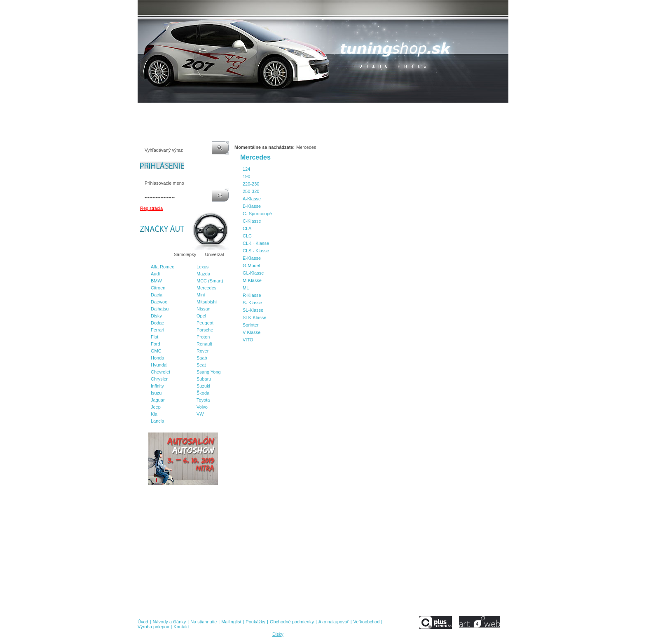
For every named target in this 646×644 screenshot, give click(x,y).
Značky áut (154, 254)
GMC (156, 351)
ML (246, 288)
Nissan (204, 309)
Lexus (202, 267)
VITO (248, 340)
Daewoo (159, 302)
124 (246, 169)
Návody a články (172, 111)
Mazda (203, 274)
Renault (204, 344)
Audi (155, 274)
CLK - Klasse (256, 243)
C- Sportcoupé (257, 214)
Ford (156, 344)
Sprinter (251, 325)
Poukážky (267, 111)
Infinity (157, 386)
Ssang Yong (209, 372)
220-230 (251, 184)
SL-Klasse (253, 310)
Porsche (205, 330)
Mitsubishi (207, 302)
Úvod (143, 111)
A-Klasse (252, 199)
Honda (157, 358)
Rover (202, 351)
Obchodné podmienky (307, 111)
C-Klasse (252, 221)
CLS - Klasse (256, 251)
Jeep (156, 407)
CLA (247, 228)
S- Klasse (252, 303)
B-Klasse (252, 206)
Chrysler (159, 379)
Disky (156, 316)
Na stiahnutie (209, 111)
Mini (201, 295)
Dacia (157, 295)
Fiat (154, 337)
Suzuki (203, 386)
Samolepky (185, 254)
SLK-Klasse (254, 317)
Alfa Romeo (163, 267)
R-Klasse (252, 295)
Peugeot (205, 323)
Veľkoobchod (387, 111)
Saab (202, 358)
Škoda (203, 393)
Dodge (157, 323)
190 (246, 176)
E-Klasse (252, 258)
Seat (201, 365)
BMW (156, 281)
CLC (247, 236)
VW (200, 414)
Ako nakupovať (351, 111)
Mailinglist (240, 111)
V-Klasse (252, 332)
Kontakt (454, 111)
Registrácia (151, 208)
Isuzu (156, 393)
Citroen (158, 288)
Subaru (204, 379)
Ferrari (157, 330)
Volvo (202, 407)
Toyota (203, 400)
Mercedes (206, 288)
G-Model (251, 266)
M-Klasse (252, 280)
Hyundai (159, 365)
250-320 (251, 191)
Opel (201, 316)
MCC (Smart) (210, 281)
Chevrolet (160, 372)
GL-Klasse (253, 273)
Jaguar (158, 400)
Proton (203, 337)
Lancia (157, 421)
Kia (154, 414)
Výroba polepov (423, 111)
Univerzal (215, 254)
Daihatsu (160, 309)
